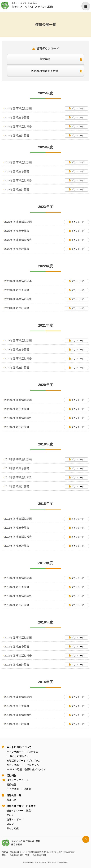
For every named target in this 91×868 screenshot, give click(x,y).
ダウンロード (78, 108)
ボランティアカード (18, 780)
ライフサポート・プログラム (22, 752)
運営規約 (45, 59)
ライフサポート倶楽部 (19, 789)
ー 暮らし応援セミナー (19, 756)
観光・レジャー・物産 (19, 811)
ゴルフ (10, 824)
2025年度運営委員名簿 (45, 71)
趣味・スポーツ (15, 819)
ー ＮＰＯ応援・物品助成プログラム (26, 769)
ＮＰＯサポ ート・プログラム (23, 765)
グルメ (10, 815)
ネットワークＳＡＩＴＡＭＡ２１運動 (27, 5)
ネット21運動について (19, 747)
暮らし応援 (13, 828)
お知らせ (11, 800)
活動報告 (11, 776)
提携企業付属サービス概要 (21, 806)
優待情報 (11, 785)
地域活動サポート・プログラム (24, 761)
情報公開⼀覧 (14, 795)
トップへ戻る (86, 839)
